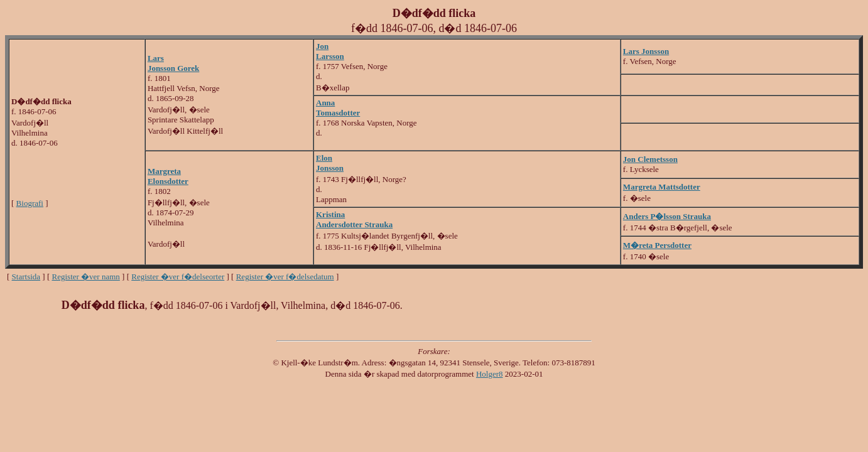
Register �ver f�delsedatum (285, 277)
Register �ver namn (86, 277)
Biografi (30, 203)
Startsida (26, 277)
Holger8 (490, 374)
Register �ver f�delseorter (178, 277)
